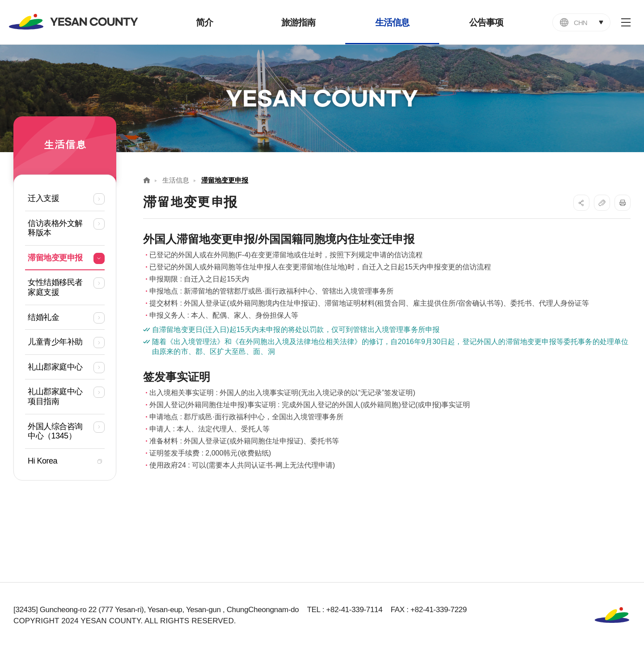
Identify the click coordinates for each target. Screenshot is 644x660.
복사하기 (602, 203)
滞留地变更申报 (225, 180)
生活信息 (176, 180)
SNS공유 (581, 203)
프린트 (623, 203)
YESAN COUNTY (74, 22)
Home (147, 180)
